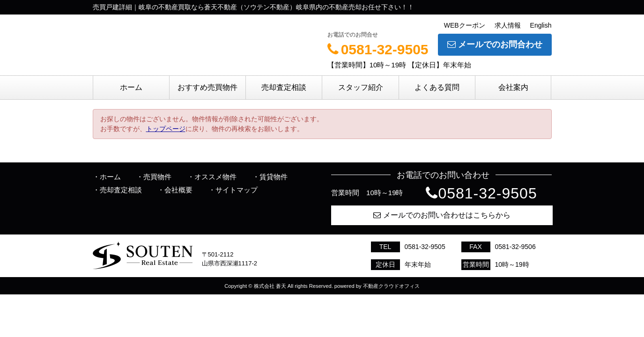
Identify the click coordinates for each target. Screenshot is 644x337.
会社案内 (513, 87)
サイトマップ (237, 190)
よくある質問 (437, 87)
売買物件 (157, 177)
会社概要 (178, 190)
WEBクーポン (465, 25)
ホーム (131, 87)
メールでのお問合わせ (495, 44)
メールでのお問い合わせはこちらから (442, 215)
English (541, 25)
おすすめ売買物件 (207, 87)
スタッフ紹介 (361, 87)
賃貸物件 (274, 177)
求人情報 (508, 25)
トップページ (166, 129)
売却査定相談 (284, 87)
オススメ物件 (215, 177)
